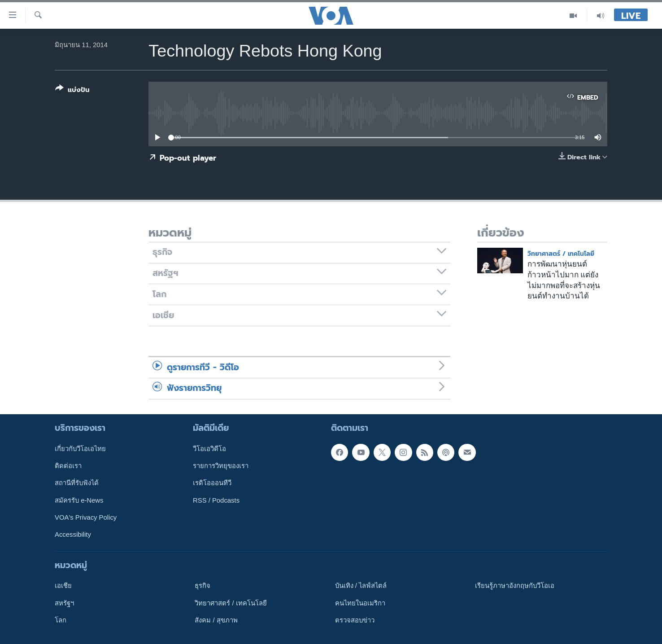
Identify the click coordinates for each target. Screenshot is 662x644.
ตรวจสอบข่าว (355, 620)
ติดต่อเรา (68, 466)
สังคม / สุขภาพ (216, 620)
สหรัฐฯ (64, 603)
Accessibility (73, 534)
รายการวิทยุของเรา (221, 466)
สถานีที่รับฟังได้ (77, 483)
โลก (61, 620)
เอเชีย (63, 586)
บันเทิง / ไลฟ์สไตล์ (361, 586)
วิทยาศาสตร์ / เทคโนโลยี (561, 254)
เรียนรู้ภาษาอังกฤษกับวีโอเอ (515, 586)
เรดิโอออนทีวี (212, 483)
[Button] (72, 91)
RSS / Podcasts (216, 500)
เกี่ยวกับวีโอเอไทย (80, 448)
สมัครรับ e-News (79, 500)
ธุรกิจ (203, 586)
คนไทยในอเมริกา (360, 603)
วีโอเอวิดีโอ (209, 448)
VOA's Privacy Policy (86, 517)
